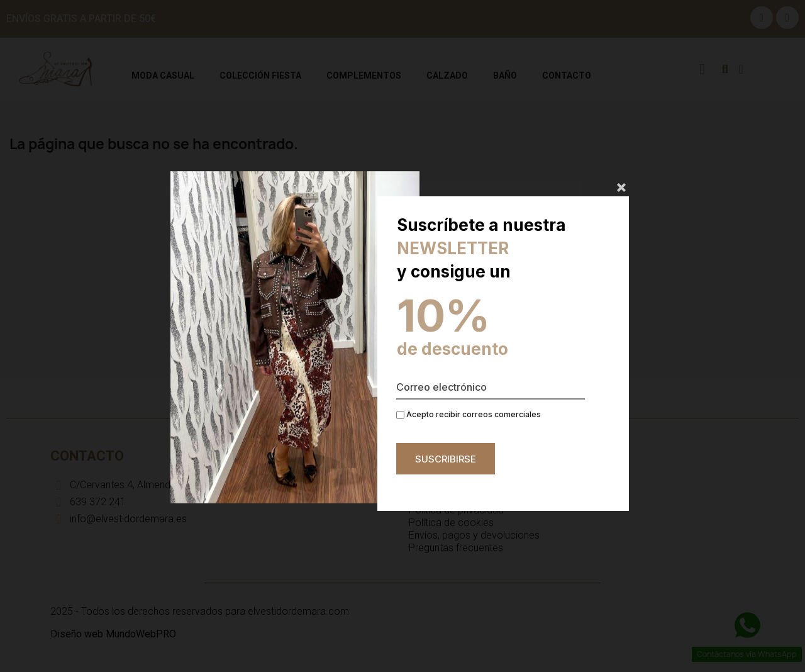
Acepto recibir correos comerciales (469, 414)
